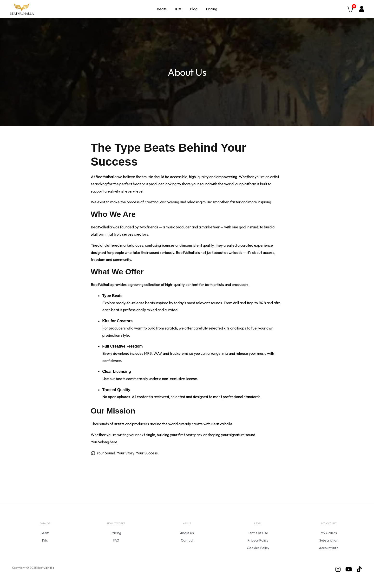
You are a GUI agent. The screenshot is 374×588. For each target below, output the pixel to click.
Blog (194, 9)
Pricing (212, 9)
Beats (162, 9)
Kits (178, 9)
